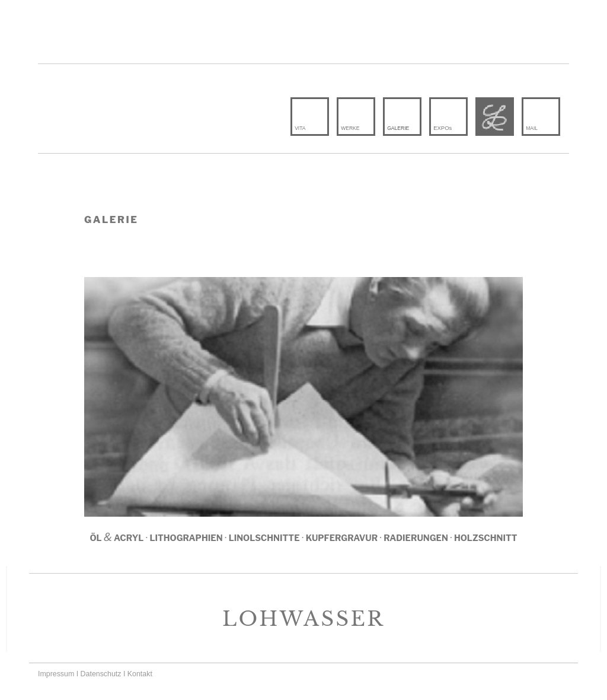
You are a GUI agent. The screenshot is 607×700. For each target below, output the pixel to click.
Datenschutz (101, 674)
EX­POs (443, 128)
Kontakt (140, 674)
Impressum (56, 674)
